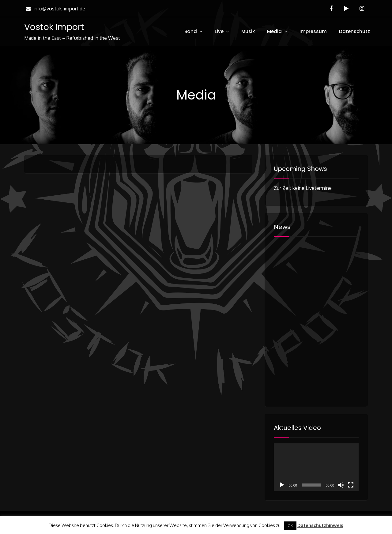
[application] (316, 467)
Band (191, 31)
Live (219, 31)
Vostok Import (54, 27)
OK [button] (290, 526)
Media (274, 31)
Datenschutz (354, 31)
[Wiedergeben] (282, 485)
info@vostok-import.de (55, 9)
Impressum (313, 31)
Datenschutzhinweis (320, 525)
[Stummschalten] (341, 485)
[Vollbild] (351, 485)
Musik (248, 31)
